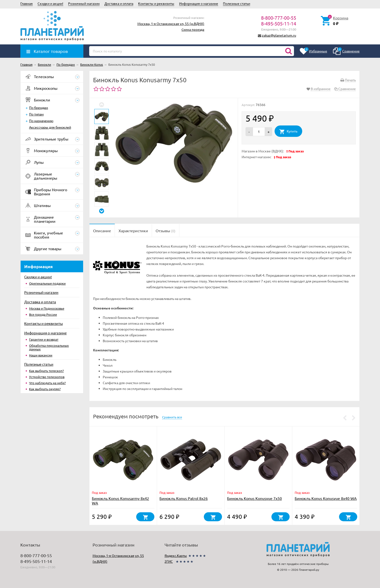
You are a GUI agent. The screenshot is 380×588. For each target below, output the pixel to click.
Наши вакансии (41, 355)
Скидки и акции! (50, 3)
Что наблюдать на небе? (47, 383)
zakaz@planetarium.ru (279, 35)
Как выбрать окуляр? (45, 389)
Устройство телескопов (47, 377)
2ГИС (169, 561)
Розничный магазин (84, 3)
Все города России (43, 314)
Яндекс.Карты (176, 555)
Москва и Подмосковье (47, 308)
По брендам (39, 108)
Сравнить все (172, 417)
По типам (36, 114)
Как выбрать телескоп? (46, 371)
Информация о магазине (199, 3)
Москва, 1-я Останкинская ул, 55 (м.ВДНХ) (171, 24)
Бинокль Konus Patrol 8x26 (184, 498)
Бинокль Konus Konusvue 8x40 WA (326, 498)
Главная (27, 3)
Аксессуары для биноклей (50, 127)
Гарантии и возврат (44, 339)
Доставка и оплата (119, 3)
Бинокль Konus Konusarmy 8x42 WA (120, 501)
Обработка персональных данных (49, 347)
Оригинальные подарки (47, 283)
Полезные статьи (237, 3)
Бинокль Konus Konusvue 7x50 (254, 498)
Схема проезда (193, 29)
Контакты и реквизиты (156, 3)
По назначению (41, 121)
